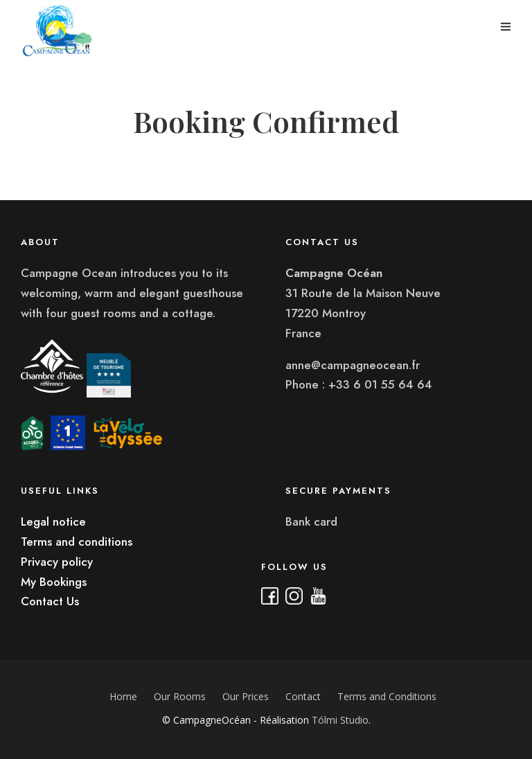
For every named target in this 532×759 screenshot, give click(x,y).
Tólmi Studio (340, 720)
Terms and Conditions (387, 696)
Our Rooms (180, 696)
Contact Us (50, 601)
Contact (303, 696)
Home (123, 696)
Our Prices (246, 696)
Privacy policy (57, 562)
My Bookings (54, 582)
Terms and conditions (77, 542)
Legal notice (53, 521)
